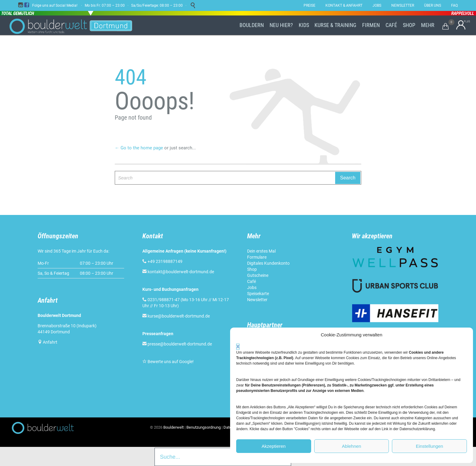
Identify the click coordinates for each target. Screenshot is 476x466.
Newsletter (257, 300)
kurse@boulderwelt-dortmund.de (176, 316)
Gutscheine (258, 275)
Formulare (257, 257)
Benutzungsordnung (204, 427)
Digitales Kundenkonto (268, 263)
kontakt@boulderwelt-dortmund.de (181, 272)
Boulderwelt (173, 427)
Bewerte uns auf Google (170, 362)
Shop (252, 269)
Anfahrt (50, 342)
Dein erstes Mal (261, 251)
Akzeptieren (274, 446)
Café (252, 281)
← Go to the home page (139, 148)
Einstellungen (430, 446)
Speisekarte (258, 294)
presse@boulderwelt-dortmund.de (177, 344)
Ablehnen (351, 446)
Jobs (252, 287)
